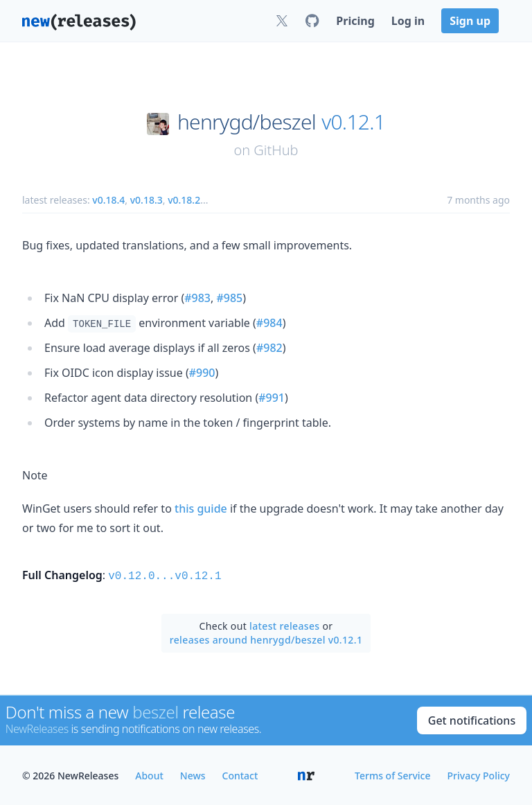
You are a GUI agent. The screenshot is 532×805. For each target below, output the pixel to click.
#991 (272, 398)
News (193, 774)
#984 (269, 323)
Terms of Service (392, 774)
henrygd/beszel (247, 122)
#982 (269, 348)
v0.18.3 (147, 200)
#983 (197, 298)
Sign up (470, 21)
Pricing (355, 21)
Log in (408, 21)
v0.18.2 (184, 200)
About (149, 774)
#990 (202, 373)
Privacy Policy (479, 774)
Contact (240, 774)
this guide (201, 508)
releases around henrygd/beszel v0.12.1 (266, 638)
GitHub (276, 150)
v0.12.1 (353, 122)
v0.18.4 (108, 200)
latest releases (284, 625)
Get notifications (472, 719)
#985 (229, 298)
